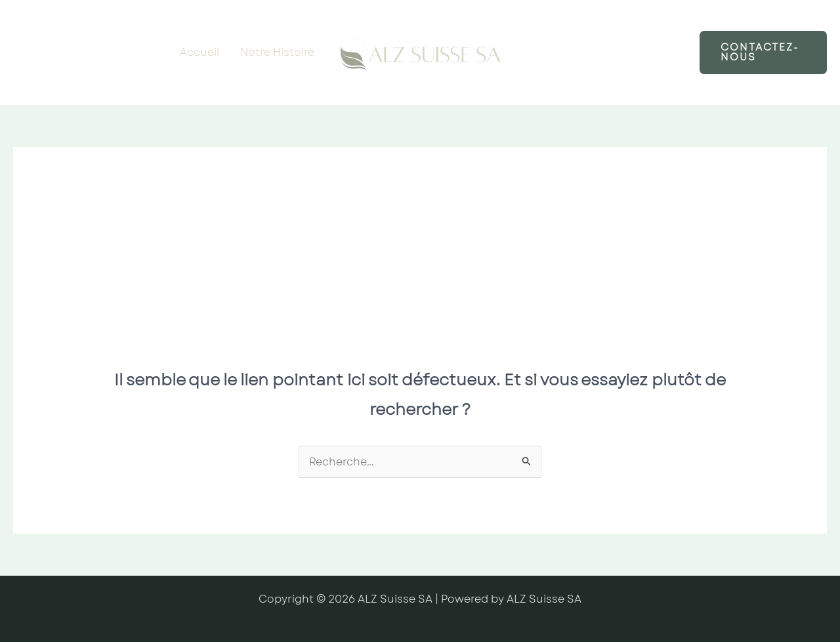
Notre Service (562, 26)
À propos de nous (573, 78)
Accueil (199, 52)
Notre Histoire (277, 52)
